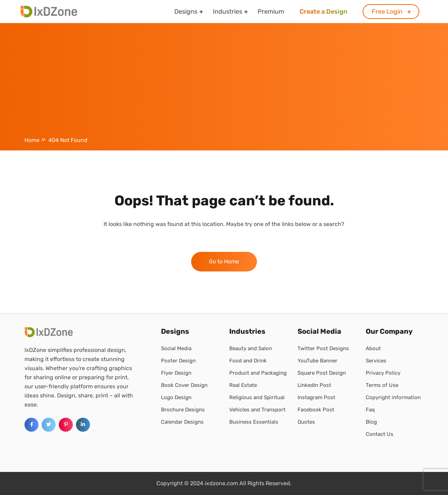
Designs (186, 12)
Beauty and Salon (251, 348)
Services (376, 361)
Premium (271, 12)
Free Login (387, 12)
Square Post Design (322, 373)
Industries (227, 12)
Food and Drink (248, 361)
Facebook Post (316, 410)
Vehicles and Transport (257, 410)
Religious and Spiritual (257, 397)
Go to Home (224, 261)
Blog (371, 422)
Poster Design (178, 361)
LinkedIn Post (314, 385)
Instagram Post (316, 397)
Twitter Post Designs (323, 348)
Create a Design (323, 12)
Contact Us (380, 434)
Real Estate (243, 385)
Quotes (306, 422)
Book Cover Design (184, 385)
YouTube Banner (317, 361)
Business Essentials (254, 422)
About (373, 348)
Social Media (176, 348)
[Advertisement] (224, 81)
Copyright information (393, 397)
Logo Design (176, 397)
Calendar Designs (182, 422)
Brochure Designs (183, 410)
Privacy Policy (383, 373)
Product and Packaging (258, 373)
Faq (370, 410)
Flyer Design (176, 373)
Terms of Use (382, 385)
